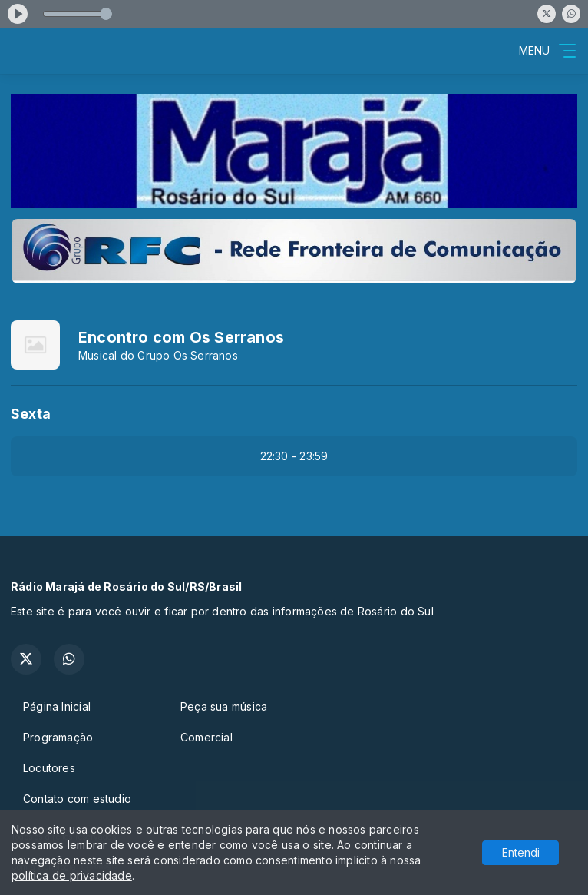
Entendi (521, 852)
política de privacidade (72, 875)
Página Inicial (57, 706)
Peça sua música (224, 706)
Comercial (206, 737)
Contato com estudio (77, 799)
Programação (58, 737)
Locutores (49, 768)
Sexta (31, 414)
